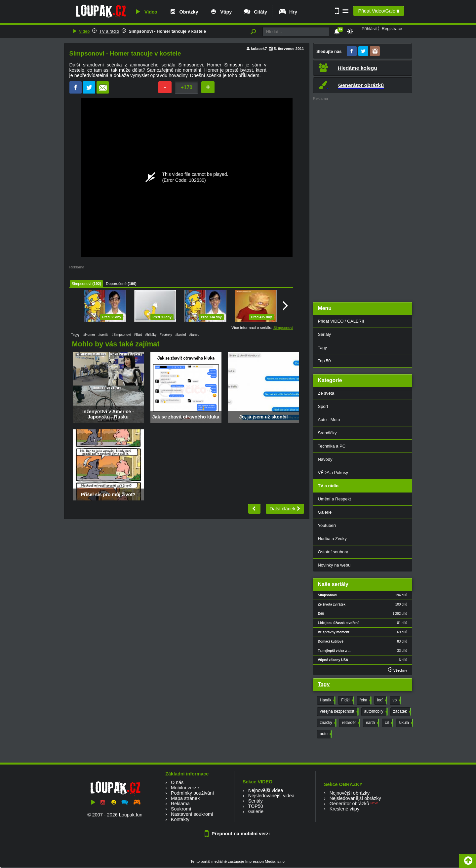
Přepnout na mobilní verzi (238, 834)
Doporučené (116, 284)
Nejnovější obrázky (350, 793)
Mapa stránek (185, 798)
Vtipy (220, 12)
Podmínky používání (192, 793)
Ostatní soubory (333, 552)
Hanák (327, 700)
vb (396, 700)
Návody (325, 459)
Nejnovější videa (266, 790)
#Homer (89, 335)
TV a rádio (109, 31)
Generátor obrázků (349, 804)
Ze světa (326, 393)
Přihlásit (369, 29)
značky (328, 723)
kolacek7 (259, 49)
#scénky (166, 335)
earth (372, 723)
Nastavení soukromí (192, 814)
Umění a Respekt (335, 499)
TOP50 (255, 806)
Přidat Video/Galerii (378, 11)
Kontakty (180, 819)
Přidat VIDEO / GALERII (341, 321)
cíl (388, 723)
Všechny (397, 670)
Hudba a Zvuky (332, 539)
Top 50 (324, 361)
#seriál (103, 335)
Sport (323, 406)
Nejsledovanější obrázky (355, 798)
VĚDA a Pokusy (333, 473)
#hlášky (151, 335)
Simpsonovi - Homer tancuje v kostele (167, 31)
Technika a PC (332, 446)
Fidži (347, 700)
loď (381, 700)
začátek (402, 712)
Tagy (322, 348)
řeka (365, 700)
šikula (405, 723)
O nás (177, 782)
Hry (288, 12)
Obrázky (183, 12)
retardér (351, 723)
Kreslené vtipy (344, 809)
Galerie (325, 512)
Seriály (325, 334)
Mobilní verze (185, 788)
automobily (375, 712)
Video (145, 12)
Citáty (255, 12)
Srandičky (327, 433)
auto (325, 734)
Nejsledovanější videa (271, 796)
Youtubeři (327, 525)
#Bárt (138, 335)
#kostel (180, 335)
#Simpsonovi (121, 335)
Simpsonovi (82, 284)
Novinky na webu (334, 565)
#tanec (194, 335)
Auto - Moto (329, 420)
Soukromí (181, 809)
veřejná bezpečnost (339, 712)
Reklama (180, 804)
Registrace (392, 29)
